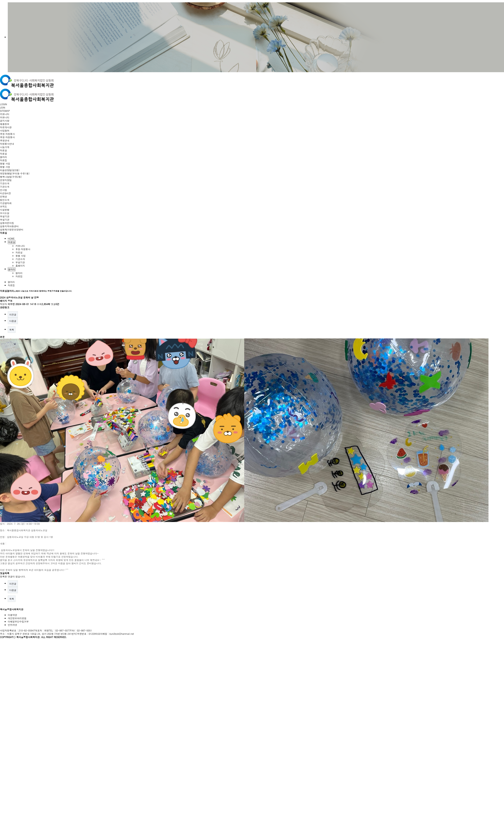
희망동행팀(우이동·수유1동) (15, 173)
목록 (12, 330)
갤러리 (3, 157)
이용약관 (12, 615)
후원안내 (5, 140)
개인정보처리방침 (17, 618)
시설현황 (5, 210)
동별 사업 (5, 163)
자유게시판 (6, 127)
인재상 (3, 196)
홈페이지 (20, 266)
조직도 (3, 206)
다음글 (13, 321)
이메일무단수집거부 (18, 621)
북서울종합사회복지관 (12, 609)
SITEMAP (5, 111)
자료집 (3, 160)
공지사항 (5, 121)
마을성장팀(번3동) (10, 170)
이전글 (13, 314)
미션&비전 (6, 193)
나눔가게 (5, 147)
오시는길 (5, 213)
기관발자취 (6, 203)
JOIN (3, 107)
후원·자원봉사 (7, 134)
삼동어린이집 (7, 223)
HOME (11, 238)
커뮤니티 (5, 114)
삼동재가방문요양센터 (12, 229)
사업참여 (5, 130)
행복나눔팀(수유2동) (11, 177)
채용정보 (5, 124)
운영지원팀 (6, 180)
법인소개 (5, 200)
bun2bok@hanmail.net (122, 634)
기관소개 (5, 183)
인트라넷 (12, 625)
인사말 (3, 190)
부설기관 (5, 216)
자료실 (3, 150)
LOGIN (3, 104)
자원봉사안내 (7, 144)
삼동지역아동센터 (9, 226)
